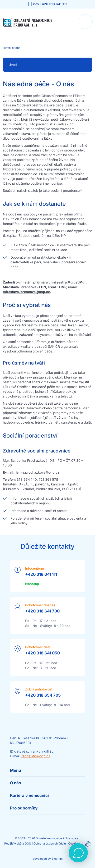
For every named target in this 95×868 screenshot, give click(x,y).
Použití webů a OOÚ (18, 843)
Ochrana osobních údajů (50, 843)
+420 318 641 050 (43, 653)
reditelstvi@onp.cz (36, 756)
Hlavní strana (12, 48)
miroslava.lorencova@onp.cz (26, 292)
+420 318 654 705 (43, 695)
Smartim (57, 859)
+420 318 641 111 (41, 574)
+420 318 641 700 (42, 611)
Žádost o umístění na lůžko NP (42, 235)
